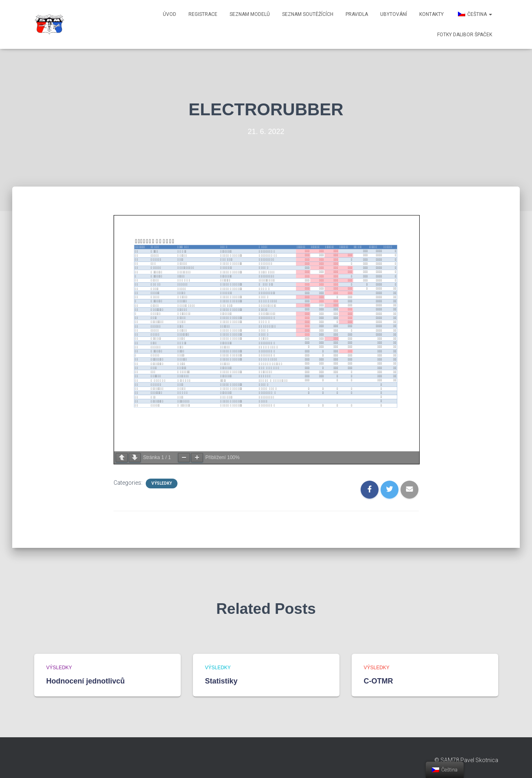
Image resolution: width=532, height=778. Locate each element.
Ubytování (394, 14)
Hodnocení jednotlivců (86, 681)
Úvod (170, 14)
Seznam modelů (250, 14)
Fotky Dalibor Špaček (465, 35)
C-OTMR (379, 681)
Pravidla (357, 14)
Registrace (203, 14)
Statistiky (221, 681)
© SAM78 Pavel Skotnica (466, 760)
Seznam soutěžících (308, 14)
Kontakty (431, 14)
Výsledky (162, 483)
